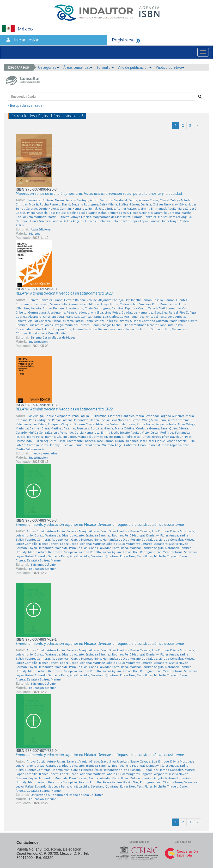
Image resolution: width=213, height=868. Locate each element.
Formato (105, 67)
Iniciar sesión (27, 40)
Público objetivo (170, 67)
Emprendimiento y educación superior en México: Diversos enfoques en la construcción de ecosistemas (100, 524)
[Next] (197, 125)
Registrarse (123, 40)
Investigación (38, 342)
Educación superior (42, 569)
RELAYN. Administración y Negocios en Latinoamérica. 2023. (65, 293)
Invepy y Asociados (44, 453)
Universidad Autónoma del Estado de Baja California (67, 795)
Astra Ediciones (41, 229)
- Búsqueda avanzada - (26, 105)
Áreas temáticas (78, 67)
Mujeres (35, 234)
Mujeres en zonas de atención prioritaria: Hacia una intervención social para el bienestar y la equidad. (99, 193)
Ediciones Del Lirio (43, 565)
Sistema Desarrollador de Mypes (53, 338)
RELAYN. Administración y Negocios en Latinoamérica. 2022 (64, 409)
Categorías (49, 67)
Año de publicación (135, 67)
